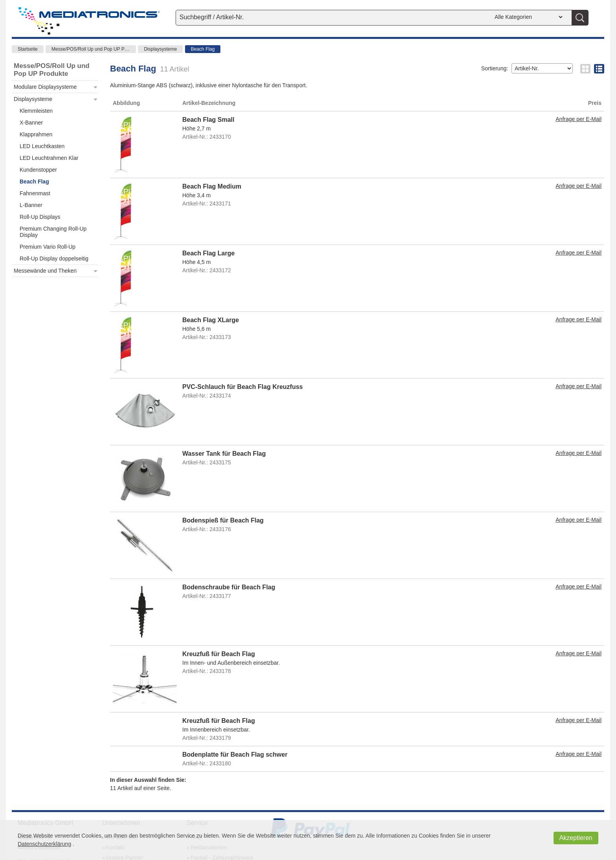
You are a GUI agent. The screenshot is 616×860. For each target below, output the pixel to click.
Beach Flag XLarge (211, 320)
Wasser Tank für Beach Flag (224, 454)
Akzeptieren (576, 838)
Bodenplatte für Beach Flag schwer (235, 755)
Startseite (28, 49)
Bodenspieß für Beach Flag (223, 520)
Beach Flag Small (208, 120)
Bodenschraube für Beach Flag (229, 587)
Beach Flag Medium (212, 186)
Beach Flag (203, 49)
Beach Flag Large (208, 253)
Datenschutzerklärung (44, 844)
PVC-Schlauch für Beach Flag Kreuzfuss (243, 387)
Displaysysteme (160, 49)
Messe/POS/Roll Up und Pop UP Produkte (94, 49)
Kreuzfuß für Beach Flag (219, 654)
